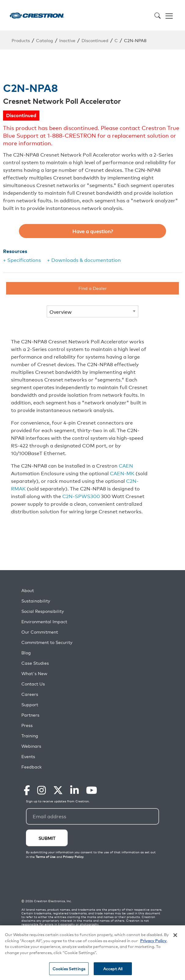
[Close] (175, 935)
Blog (26, 653)
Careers (30, 694)
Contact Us (33, 684)
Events (28, 756)
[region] (92, 953)
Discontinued (95, 40)
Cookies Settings (69, 969)
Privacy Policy (153, 940)
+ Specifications (22, 260)
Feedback (31, 767)
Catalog (45, 40)
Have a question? (93, 231)
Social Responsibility (43, 611)
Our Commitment (40, 632)
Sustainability (36, 601)
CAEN (126, 465)
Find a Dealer (93, 288)
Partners (30, 715)
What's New (34, 673)
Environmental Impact (44, 622)
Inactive (67, 40)
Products (21, 40)
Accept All (113, 969)
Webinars (31, 746)
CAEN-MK (122, 473)
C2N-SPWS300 (81, 496)
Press (27, 725)
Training (30, 736)
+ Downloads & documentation (84, 260)
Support (30, 705)
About (28, 590)
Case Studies (35, 663)
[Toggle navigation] (169, 15)
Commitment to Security (47, 642)
